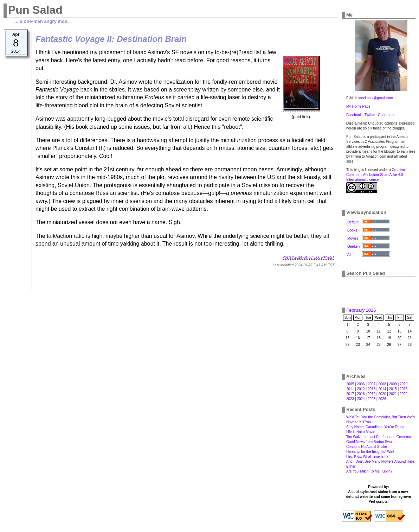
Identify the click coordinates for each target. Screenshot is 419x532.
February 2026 (361, 310)
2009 (393, 384)
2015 (393, 389)
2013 (372, 389)
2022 (404, 394)
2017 (350, 394)
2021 (393, 394)
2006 (361, 384)
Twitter (370, 115)
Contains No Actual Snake (367, 447)
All (349, 255)
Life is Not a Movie (361, 432)
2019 (372, 394)
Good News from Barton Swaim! (371, 442)
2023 (350, 399)
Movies (353, 238)
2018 (361, 394)
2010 (404, 384)
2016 (404, 389)
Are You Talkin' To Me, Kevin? (369, 471)
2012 (361, 389)
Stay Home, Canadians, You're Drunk (375, 427)
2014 (382, 389)
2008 (382, 384)
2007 (372, 384)
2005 (350, 384)
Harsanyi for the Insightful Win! (370, 452)
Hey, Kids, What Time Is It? (367, 457)
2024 (361, 399)
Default (353, 222)
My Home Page (358, 106)
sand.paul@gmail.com (376, 98)
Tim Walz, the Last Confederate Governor (379, 437)
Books (352, 230)
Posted (308, 257)
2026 (382, 399)
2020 (382, 394)
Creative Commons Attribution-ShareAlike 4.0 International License (376, 175)
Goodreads (386, 115)
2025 (372, 399)
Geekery (354, 246)
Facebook (354, 115)
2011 (350, 389)
